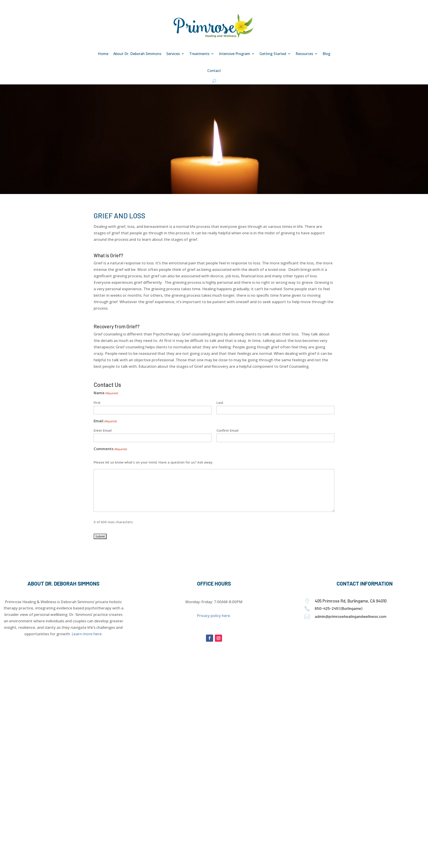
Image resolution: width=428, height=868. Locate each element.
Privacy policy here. (214, 616)
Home (103, 54)
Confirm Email (227, 430)
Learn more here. (87, 634)
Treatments (199, 54)
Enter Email (103, 430)
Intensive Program (235, 54)
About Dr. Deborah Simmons (137, 54)
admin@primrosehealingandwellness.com (351, 616)
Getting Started (273, 54)
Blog (326, 54)
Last (220, 402)
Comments (110, 449)
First (97, 402)
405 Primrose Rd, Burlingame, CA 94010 (351, 601)
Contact (214, 71)
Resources (304, 54)
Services (173, 54)
